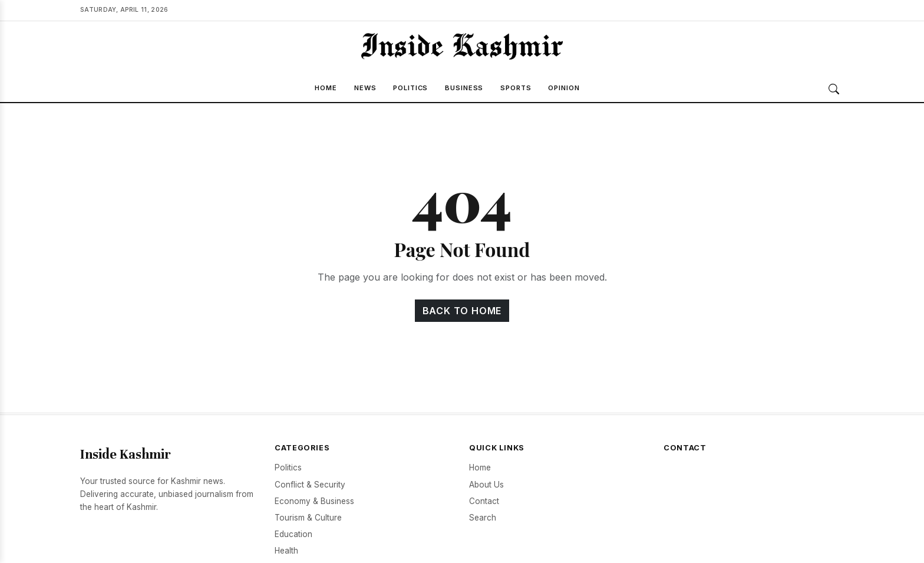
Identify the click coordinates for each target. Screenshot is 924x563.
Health (286, 551)
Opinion (564, 88)
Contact (484, 501)
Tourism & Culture (308, 518)
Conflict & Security (310, 485)
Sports (516, 88)
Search (483, 518)
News (365, 88)
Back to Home (462, 311)
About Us (486, 485)
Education (293, 534)
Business (464, 88)
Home (326, 88)
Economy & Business (314, 501)
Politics (410, 88)
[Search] (834, 89)
